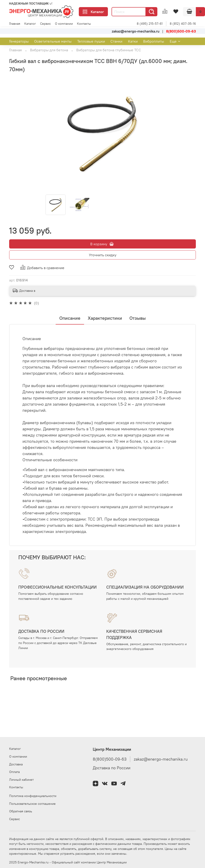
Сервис (45, 24)
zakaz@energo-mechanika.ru (161, 759)
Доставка (16, 764)
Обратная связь (21, 811)
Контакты (84, 24)
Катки (133, 41)
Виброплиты (154, 41)
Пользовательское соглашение (32, 804)
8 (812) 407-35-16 (183, 24)
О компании (64, 24)
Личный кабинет (21, 780)
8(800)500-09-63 (110, 759)
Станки (116, 41)
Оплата (14, 772)
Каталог (93, 12)
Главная (15, 24)
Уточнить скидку (103, 255)
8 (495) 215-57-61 (150, 24)
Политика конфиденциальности (33, 796)
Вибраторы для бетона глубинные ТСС (109, 50)
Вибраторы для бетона (49, 50)
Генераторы (19, 41)
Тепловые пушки (91, 41)
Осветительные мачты (53, 41)
